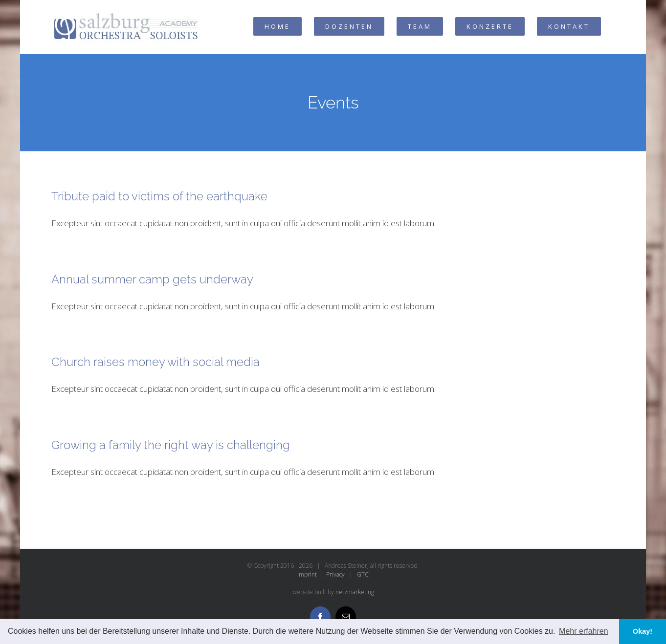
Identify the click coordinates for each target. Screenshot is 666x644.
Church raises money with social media (155, 362)
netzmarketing (355, 592)
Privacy (335, 574)
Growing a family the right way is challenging (171, 445)
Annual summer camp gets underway (152, 279)
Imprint (307, 574)
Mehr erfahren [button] (584, 631)
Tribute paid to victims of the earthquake (159, 196)
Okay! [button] (643, 631)
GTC (363, 574)
